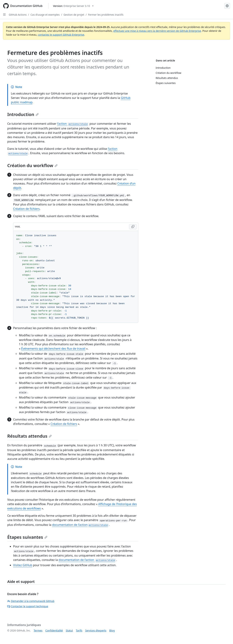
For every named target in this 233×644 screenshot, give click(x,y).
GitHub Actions (18, 15)
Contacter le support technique (28, 606)
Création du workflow (32, 165)
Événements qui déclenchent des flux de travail (53, 349)
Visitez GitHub (23, 565)
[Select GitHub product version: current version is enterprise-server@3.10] (73, 6)
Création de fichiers (26, 209)
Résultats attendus (29, 436)
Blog (112, 630)
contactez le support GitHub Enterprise (61, 35)
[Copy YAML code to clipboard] (133, 227)
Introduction (23, 114)
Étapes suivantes (27, 537)
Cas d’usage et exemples (45, 15)
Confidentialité (54, 630)
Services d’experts (96, 630)
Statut (69, 630)
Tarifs (79, 630)
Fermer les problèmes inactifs (106, 15)
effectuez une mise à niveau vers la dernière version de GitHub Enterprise (157, 31)
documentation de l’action (80, 525)
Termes (38, 630)
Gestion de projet (74, 15)
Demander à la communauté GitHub (31, 601)
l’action (73, 124)
